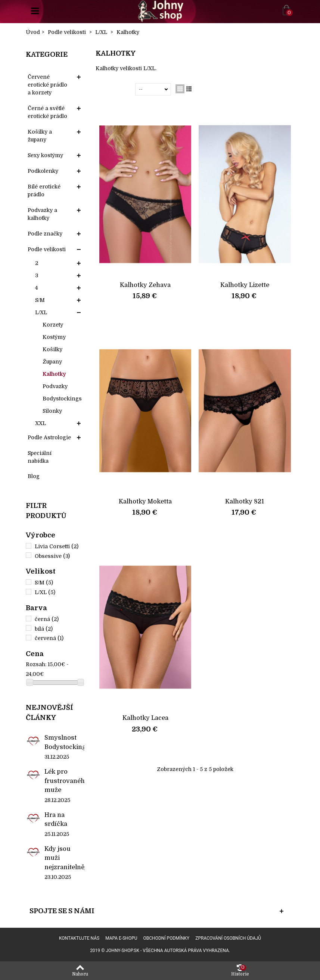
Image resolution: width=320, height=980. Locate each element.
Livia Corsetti (57, 546)
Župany (52, 362)
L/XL (41, 312)
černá (47, 619)
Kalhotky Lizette (245, 285)
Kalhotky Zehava (145, 285)
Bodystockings (62, 399)
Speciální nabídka (40, 457)
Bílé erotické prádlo (44, 191)
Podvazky (55, 386)
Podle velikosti (47, 249)
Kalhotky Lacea (145, 718)
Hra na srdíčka (56, 819)
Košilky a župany (40, 136)
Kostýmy (54, 337)
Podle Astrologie (49, 437)
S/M (40, 300)
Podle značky (45, 234)
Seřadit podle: (117, 89)
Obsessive (52, 556)
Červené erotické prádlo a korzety (47, 85)
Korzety (53, 325)
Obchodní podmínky (167, 938)
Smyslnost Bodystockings (65, 742)
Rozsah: (36, 664)
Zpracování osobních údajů (228, 938)
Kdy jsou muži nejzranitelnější (65, 858)
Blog (34, 476)
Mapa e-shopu (121, 938)
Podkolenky (43, 171)
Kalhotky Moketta (145, 501)
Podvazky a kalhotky (42, 214)
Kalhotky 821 (245, 501)
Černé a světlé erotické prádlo (47, 112)
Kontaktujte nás (79, 938)
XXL (41, 423)
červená (49, 638)
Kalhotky (54, 374)
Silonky (52, 411)
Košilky (52, 349)
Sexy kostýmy (45, 155)
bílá (44, 629)
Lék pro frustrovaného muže (65, 781)
